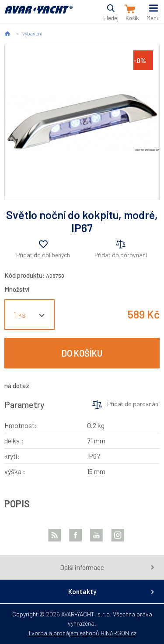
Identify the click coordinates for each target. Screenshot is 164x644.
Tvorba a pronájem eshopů (64, 633)
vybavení (32, 33)
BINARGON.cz (119, 633)
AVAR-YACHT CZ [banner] (38, 15)
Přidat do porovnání (121, 255)
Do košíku (82, 353)
